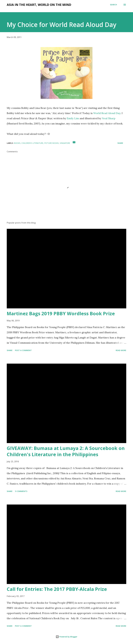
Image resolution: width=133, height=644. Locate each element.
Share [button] (120, 143)
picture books (51, 143)
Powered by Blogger (66, 637)
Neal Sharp (109, 118)
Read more (121, 350)
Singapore (65, 143)
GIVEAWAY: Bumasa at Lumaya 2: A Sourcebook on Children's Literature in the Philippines (66, 451)
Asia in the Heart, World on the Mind (39, 5)
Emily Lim (73, 118)
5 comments (21, 491)
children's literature (32, 143)
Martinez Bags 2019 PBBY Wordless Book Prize (61, 314)
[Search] (113, 5)
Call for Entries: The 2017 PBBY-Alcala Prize (57, 589)
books (17, 143)
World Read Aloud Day (107, 113)
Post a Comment (23, 350)
